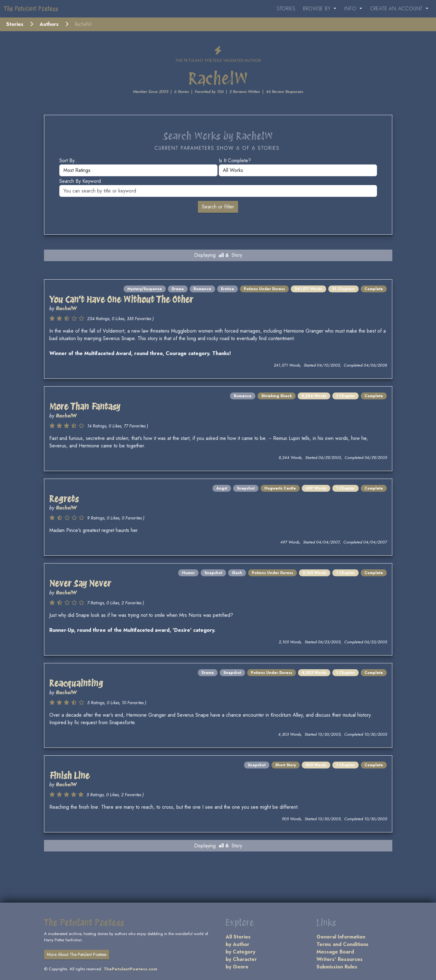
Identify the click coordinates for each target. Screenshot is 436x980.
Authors (49, 24)
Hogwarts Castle (280, 488)
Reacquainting (76, 683)
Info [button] (351, 9)
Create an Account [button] (397, 9)
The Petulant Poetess (31, 9)
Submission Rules (337, 967)
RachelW (66, 308)
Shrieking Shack (277, 396)
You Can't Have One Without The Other (121, 300)
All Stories (238, 937)
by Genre (237, 967)
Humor (188, 573)
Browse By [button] (318, 9)
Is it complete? (235, 161)
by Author (238, 944)
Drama (178, 289)
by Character (241, 959)
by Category (240, 952)
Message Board (335, 952)
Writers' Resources (340, 959)
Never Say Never (80, 583)
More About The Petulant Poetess (77, 954)
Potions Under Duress (264, 289)
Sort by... (69, 161)
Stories (286, 9)
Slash (237, 573)
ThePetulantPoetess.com (130, 969)
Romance (202, 289)
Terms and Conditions (343, 944)
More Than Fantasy (85, 407)
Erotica (228, 289)
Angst (222, 488)
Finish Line (69, 776)
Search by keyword (80, 181)
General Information (341, 937)
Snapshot (246, 488)
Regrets (64, 499)
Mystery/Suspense (145, 289)
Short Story (286, 765)
